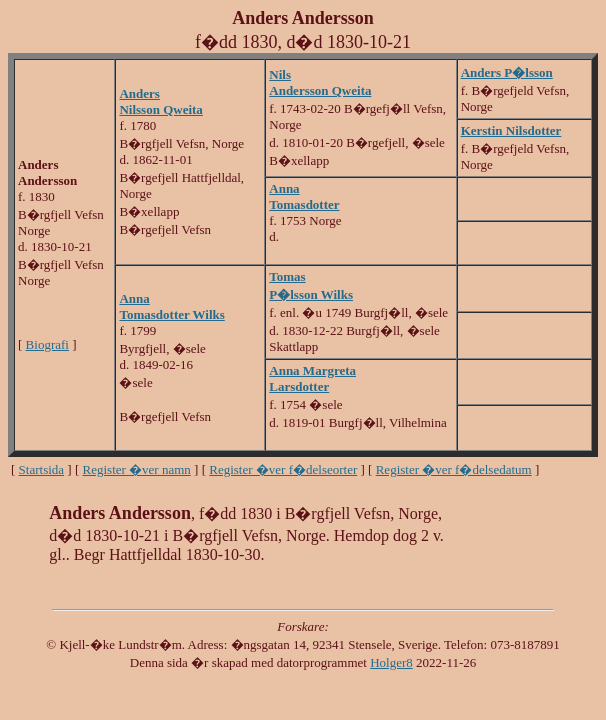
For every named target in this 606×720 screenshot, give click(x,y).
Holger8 (391, 662)
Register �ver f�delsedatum (454, 469)
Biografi (47, 344)
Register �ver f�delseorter (283, 469)
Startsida (42, 469)
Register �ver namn (137, 469)
